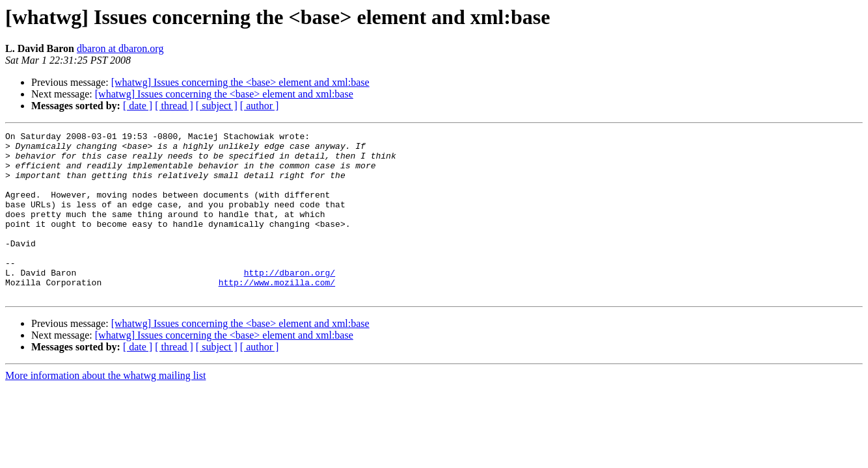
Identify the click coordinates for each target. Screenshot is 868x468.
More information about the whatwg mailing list (105, 409)
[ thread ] (174, 106)
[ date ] (138, 106)
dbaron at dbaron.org (120, 48)
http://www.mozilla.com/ (277, 313)
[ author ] (260, 106)
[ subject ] (217, 106)
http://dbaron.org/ (290, 302)
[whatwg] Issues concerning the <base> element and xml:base (240, 82)
